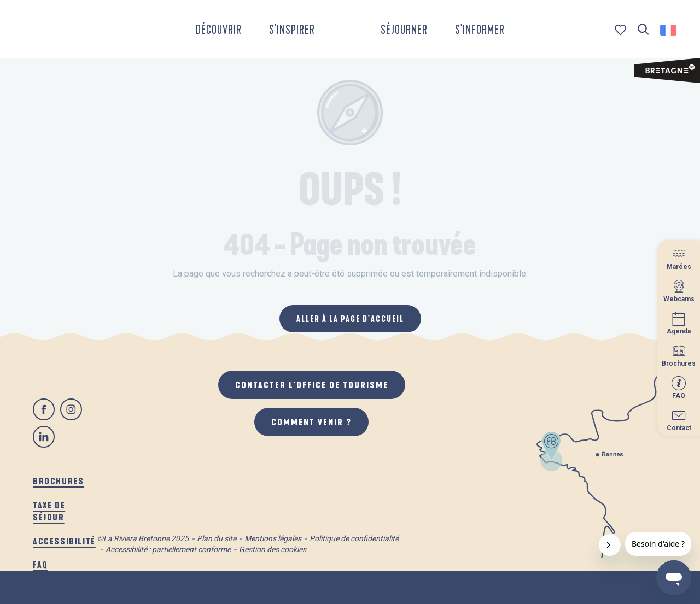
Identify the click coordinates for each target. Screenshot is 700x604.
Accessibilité (64, 541)
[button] (643, 30)
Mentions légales (273, 538)
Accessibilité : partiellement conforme (168, 549)
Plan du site (217, 538)
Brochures (58, 481)
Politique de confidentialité (354, 538)
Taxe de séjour (49, 511)
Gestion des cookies (273, 549)
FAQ (40, 564)
